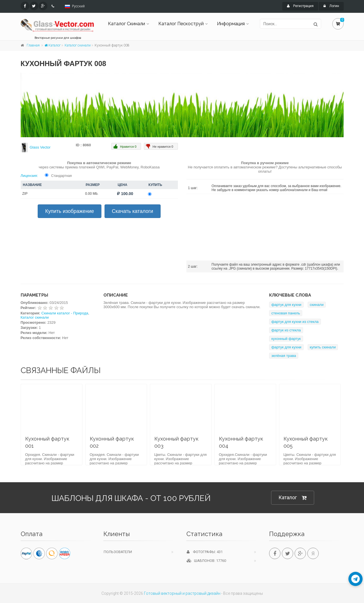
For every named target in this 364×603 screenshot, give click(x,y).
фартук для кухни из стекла (295, 322)
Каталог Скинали (126, 24)
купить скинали (323, 347)
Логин (331, 6)
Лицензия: (29, 176)
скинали (317, 305)
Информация (231, 24)
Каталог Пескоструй (181, 24)
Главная (33, 45)
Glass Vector (40, 147)
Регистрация (300, 6)
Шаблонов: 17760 (206, 561)
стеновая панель (286, 313)
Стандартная (62, 176)
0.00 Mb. (92, 194)
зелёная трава (284, 356)
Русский (78, 6)
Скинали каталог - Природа (65, 313)
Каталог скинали (78, 45)
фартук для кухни (286, 305)
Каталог (53, 45)
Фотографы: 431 (205, 552)
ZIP (25, 194)
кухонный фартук (286, 339)
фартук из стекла (286, 330)
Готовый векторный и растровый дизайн (182, 593)
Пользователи (118, 552)
